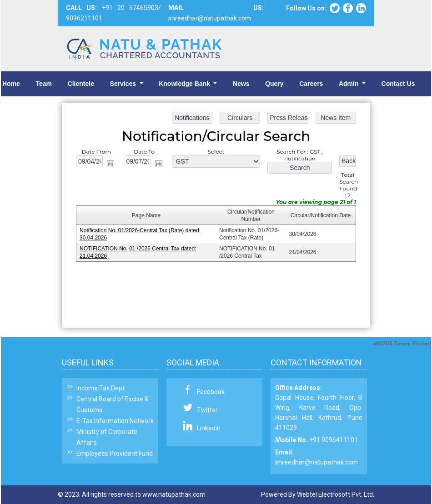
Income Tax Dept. (101, 388)
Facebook (211, 392)
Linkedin (209, 428)
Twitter (207, 410)
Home (11, 84)
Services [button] (124, 84)
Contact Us (398, 84)
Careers (311, 84)
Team (44, 84)
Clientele (81, 84)
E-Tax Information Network (115, 421)
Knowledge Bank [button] (185, 84)
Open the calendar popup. (111, 164)
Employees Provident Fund (115, 454)
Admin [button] (349, 84)
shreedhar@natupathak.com (316, 462)
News (241, 84)
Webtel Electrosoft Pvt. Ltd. (336, 494)
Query (274, 84)
